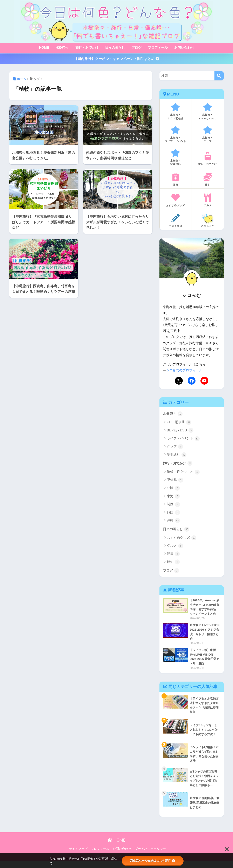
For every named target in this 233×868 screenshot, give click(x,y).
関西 (173, 505)
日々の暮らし (115, 48)
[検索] (219, 76)
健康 (173, 555)
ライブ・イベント (183, 439)
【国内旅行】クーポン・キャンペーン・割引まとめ (116, 59)
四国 (173, 513)
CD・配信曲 (179, 423)
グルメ (175, 547)
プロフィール (158, 48)
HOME (44, 48)
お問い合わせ (184, 48)
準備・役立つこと (183, 473)
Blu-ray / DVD (180, 431)
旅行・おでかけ (87, 48)
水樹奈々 (62, 48)
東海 (173, 497)
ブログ (136, 48)
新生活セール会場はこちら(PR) (153, 861)
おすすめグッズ (182, 539)
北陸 (173, 489)
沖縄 (173, 521)
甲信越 (175, 481)
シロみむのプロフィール (184, 371)
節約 (173, 563)
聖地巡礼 (177, 456)
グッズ (175, 447)
